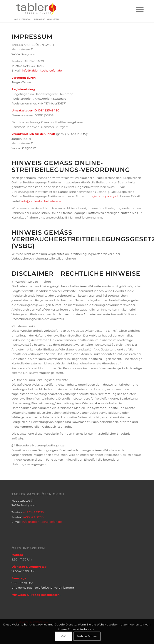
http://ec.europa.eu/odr (103, 196)
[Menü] (136, 9)
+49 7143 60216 (33, 517)
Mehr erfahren (87, 636)
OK (64, 636)
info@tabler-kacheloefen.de (42, 70)
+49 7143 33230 (33, 512)
